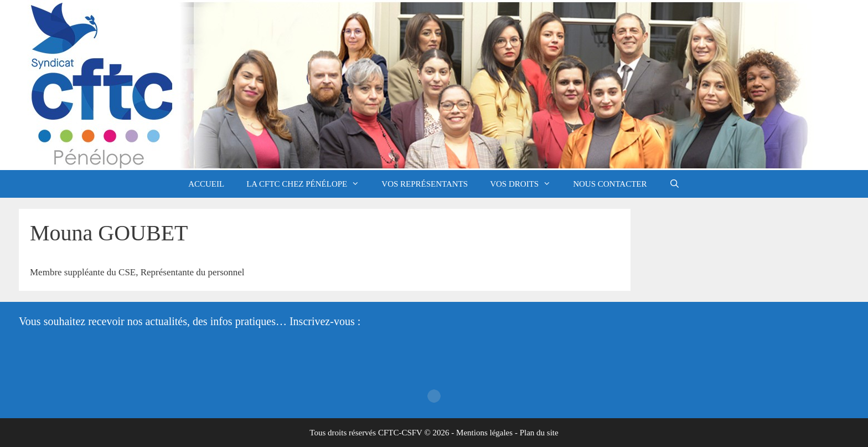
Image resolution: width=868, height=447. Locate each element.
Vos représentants (425, 184)
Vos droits (526, 184)
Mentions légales (484, 433)
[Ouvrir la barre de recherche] (675, 184)
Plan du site (539, 433)
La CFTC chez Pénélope (308, 184)
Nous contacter (610, 184)
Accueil (206, 184)
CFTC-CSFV (400, 433)
